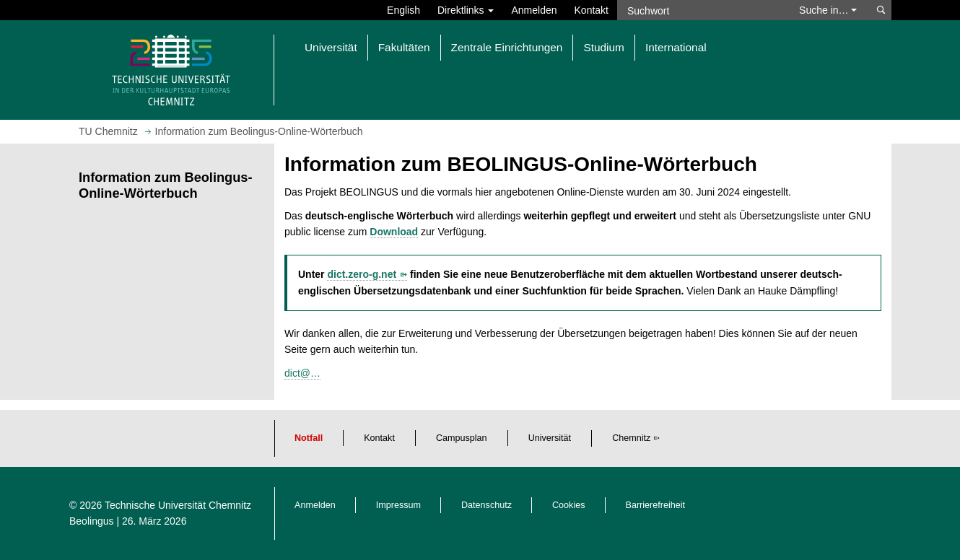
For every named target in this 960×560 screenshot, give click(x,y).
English (403, 10)
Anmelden (534, 10)
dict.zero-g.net (362, 274)
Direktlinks (466, 10)
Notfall (309, 438)
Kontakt (592, 10)
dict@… (302, 373)
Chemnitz (631, 438)
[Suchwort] (701, 10)
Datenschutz (486, 505)
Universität (550, 438)
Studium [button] (603, 47)
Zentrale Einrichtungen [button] (507, 47)
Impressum (398, 505)
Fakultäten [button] (404, 47)
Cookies (569, 505)
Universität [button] (331, 47)
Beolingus (92, 521)
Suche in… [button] (828, 10)
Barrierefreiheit (656, 505)
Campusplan (462, 438)
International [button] (676, 47)
